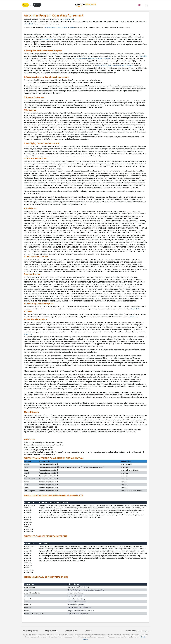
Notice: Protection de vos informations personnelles (86, 590)
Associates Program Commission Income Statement (92, 58)
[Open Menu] (146, 5)
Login (25, 5)
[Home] (86, 5)
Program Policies (47, 39)
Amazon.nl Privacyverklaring (78, 602)
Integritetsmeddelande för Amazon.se (81, 611)
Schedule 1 (29, 24)
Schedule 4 (28, 334)
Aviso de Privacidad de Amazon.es (79, 608)
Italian (59, 27)
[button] (141, 5)
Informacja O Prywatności (77, 605)
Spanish (64, 27)
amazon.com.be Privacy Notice (78, 587)
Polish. (73, 27)
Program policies (51, 631)
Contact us (89, 631)
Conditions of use (71, 631)
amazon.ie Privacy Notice (76, 596)
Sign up (37, 5)
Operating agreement (30, 631)
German (53, 27)
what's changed (68, 19)
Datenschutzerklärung (75, 593)
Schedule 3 (134, 317)
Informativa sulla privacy (76, 599)
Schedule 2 (135, 309)
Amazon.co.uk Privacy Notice (78, 614)
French (47, 27)
